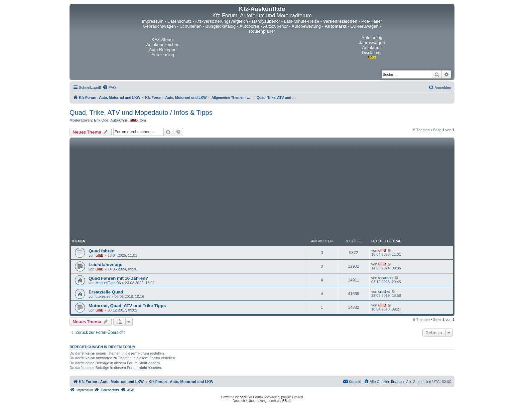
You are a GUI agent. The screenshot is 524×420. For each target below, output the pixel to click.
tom (143, 120)
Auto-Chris (119, 120)
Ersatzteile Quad (106, 292)
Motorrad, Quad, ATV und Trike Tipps (127, 306)
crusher (384, 291)
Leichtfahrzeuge (105, 265)
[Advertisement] (262, 189)
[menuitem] (109, 87)
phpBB (245, 397)
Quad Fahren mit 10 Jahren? (118, 278)
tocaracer (386, 278)
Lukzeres (103, 296)
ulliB (134, 120)
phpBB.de (284, 401)
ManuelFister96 (108, 283)
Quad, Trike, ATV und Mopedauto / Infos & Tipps (141, 113)
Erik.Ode (101, 120)
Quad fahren (102, 251)
